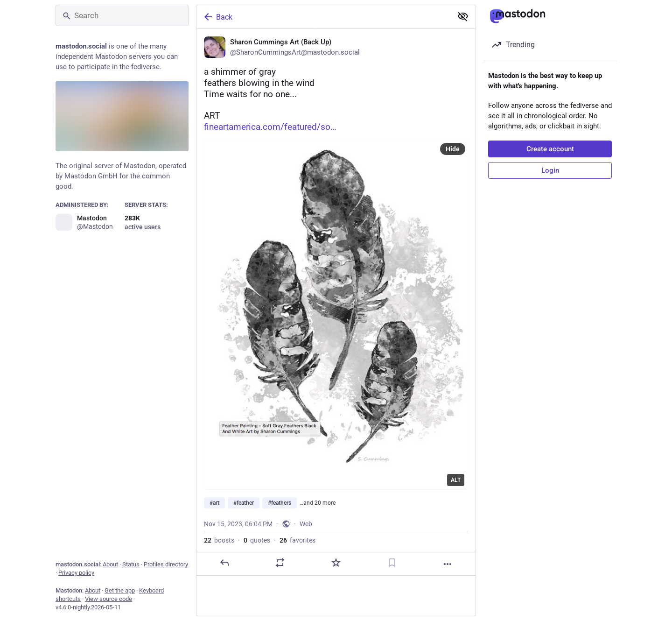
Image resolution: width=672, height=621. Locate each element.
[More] (448, 564)
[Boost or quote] (280, 563)
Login (550, 170)
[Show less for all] (463, 16)
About (110, 564)
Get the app (120, 590)
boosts (219, 540)
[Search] (122, 15)
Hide (453, 149)
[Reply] (224, 563)
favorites (297, 540)
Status (131, 564)
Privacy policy (76, 573)
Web (306, 524)
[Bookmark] (392, 563)
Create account (550, 149)
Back (217, 17)
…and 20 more (318, 503)
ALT (456, 480)
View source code (108, 599)
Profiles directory (166, 564)
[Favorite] (336, 563)
